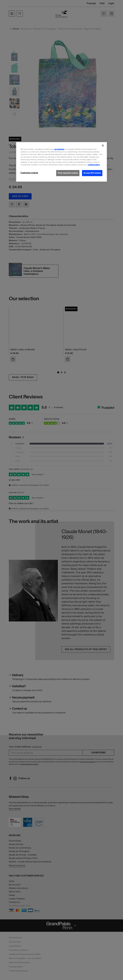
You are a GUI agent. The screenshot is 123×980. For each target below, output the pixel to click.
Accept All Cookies (92, 173)
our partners (59, 149)
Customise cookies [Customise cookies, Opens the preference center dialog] (29, 173)
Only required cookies (68, 173)
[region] (61, 162)
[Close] (103, 145)
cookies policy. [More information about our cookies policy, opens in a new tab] (94, 165)
